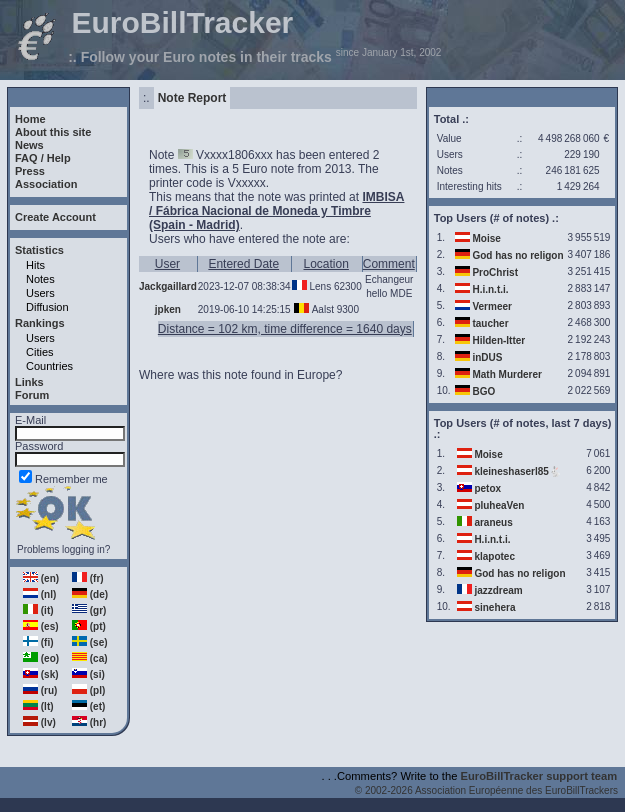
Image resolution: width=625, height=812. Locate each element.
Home (30, 119)
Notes (40, 279)
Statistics (39, 250)
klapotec (494, 556)
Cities (40, 352)
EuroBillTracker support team (539, 776)
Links (29, 382)
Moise (486, 238)
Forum (32, 395)
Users (40, 293)
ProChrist (495, 272)
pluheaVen (499, 505)
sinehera (494, 607)
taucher (490, 323)
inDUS (487, 357)
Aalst (323, 309)
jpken (168, 309)
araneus (493, 522)
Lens (320, 286)
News (29, 145)
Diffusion (47, 307)
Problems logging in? (63, 549)
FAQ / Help (43, 158)
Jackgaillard (168, 286)
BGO (483, 391)
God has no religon (517, 255)
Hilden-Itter (498, 340)
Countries (49, 366)
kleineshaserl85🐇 (517, 471)
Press (30, 171)
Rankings (40, 323)
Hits (35, 265)
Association (46, 184)
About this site (53, 132)
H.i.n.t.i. (490, 289)
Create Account (55, 217)
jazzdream (498, 590)
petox (487, 488)
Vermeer (491, 306)
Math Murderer (506, 374)
